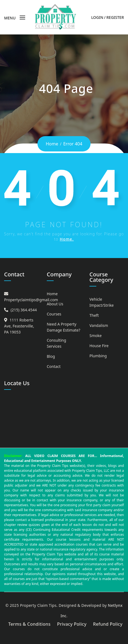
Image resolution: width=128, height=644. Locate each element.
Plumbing (98, 356)
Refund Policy (108, 624)
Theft (94, 315)
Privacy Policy (72, 624)
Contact (54, 366)
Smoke (96, 336)
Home (52, 144)
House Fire (99, 346)
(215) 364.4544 (24, 310)
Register (115, 17)
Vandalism (99, 325)
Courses (54, 314)
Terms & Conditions (29, 624)
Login (97, 17)
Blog (51, 356)
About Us (55, 304)
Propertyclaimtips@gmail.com (31, 300)
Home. (67, 239)
